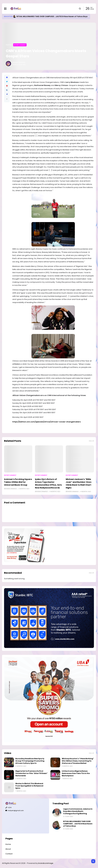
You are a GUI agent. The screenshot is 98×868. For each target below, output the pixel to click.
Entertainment (20, 45)
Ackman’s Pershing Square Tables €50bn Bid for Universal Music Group (18, 482)
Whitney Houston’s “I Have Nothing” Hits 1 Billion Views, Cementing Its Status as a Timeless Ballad (78, 761)
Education (8, 16)
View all (91, 441)
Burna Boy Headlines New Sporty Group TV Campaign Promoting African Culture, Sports (30, 761)
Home (9, 45)
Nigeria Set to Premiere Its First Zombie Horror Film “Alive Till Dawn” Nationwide (32, 773)
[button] (7, 99)
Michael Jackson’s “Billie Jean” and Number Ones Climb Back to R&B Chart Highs (79, 483)
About (8, 849)
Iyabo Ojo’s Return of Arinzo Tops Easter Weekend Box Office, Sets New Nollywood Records (48, 483)
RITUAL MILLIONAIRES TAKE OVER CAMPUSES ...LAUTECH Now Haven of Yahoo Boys (52, 16)
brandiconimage (46, 863)
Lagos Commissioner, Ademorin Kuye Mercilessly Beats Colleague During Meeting (78, 811)
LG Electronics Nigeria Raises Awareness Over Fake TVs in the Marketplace (76, 773)
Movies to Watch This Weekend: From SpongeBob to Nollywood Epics (29, 786)
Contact (9, 854)
